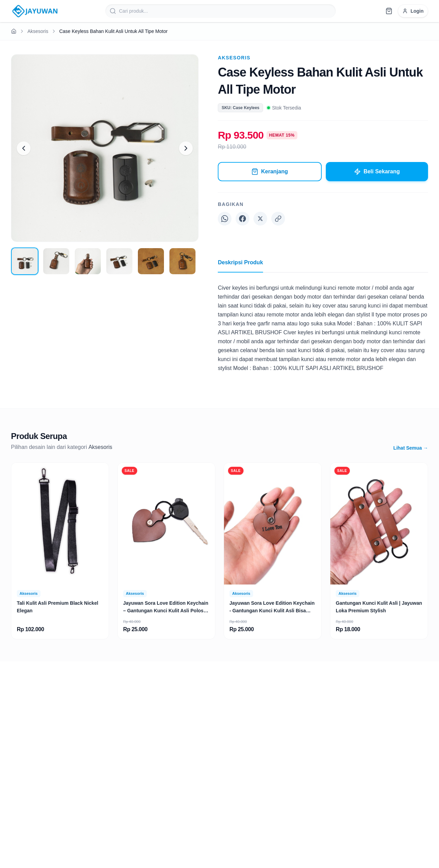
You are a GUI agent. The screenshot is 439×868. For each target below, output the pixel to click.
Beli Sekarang (377, 172)
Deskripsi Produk (240, 266)
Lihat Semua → (411, 448)
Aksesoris (38, 31)
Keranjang (270, 172)
